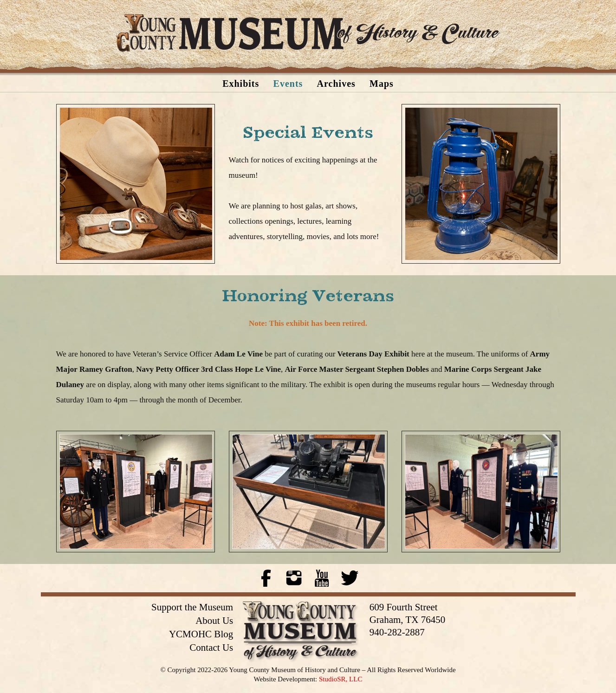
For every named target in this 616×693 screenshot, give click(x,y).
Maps (382, 84)
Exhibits (241, 84)
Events (288, 84)
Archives (336, 84)
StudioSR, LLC (340, 679)
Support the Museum (192, 607)
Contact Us (211, 648)
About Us (214, 621)
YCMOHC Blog (201, 634)
